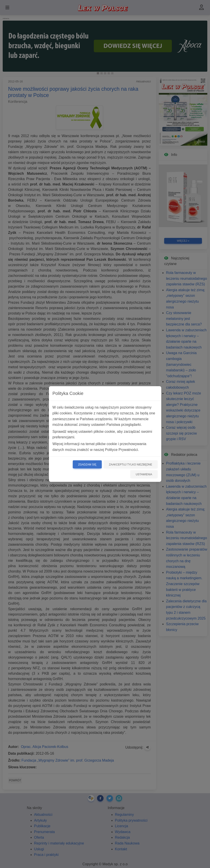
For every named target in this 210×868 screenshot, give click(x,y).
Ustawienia (144, 474)
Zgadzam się (87, 465)
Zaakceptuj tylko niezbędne (131, 465)
